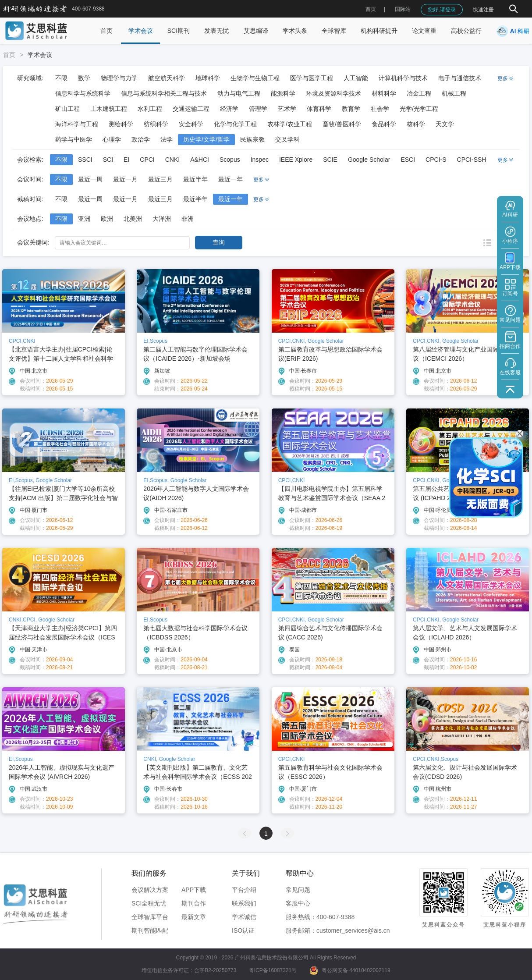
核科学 (416, 124)
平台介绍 (244, 890)
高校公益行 (466, 31)
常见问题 (298, 890)
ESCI (408, 160)
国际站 (403, 9)
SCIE (330, 160)
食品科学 (384, 124)
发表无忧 (216, 31)
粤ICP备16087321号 (273, 970)
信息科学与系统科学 (83, 93)
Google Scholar (369, 160)
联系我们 (244, 903)
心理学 (112, 139)
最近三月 (160, 179)
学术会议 (141, 31)
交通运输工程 (191, 109)
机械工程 (454, 93)
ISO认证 (243, 930)
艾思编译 (256, 31)
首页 (371, 9)
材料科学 (384, 93)
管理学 (258, 109)
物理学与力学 (119, 78)
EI (126, 160)
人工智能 (356, 78)
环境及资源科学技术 (333, 93)
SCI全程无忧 (149, 903)
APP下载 (194, 890)
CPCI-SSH (472, 160)
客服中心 (298, 903)
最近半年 (195, 179)
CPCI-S (436, 160)
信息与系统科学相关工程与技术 (164, 93)
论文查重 (424, 31)
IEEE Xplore (296, 160)
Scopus (230, 160)
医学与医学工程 (312, 78)
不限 (61, 78)
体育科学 (319, 109)
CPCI (147, 160)
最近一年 (231, 179)
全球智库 (334, 31)
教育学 (351, 109)
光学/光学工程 (419, 109)
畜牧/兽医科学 (342, 124)
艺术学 (287, 109)
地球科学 (208, 78)
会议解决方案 (150, 890)
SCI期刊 (179, 31)
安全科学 (191, 124)
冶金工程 (419, 93)
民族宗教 (252, 139)
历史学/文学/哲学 (206, 139)
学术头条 (295, 31)
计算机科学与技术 (403, 78)
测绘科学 (121, 124)
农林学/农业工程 (290, 124)
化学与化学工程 (235, 124)
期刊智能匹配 (150, 930)
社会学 (380, 109)
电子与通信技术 (460, 78)
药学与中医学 (74, 139)
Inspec (260, 160)
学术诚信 (244, 917)
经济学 (229, 109)
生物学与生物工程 (255, 78)
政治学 (141, 139)
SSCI (85, 160)
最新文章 (194, 917)
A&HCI (200, 160)
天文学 (445, 124)
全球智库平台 (150, 917)
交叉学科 (287, 139)
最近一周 (90, 179)
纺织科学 (156, 124)
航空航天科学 (167, 78)
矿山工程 (67, 109)
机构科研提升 (379, 31)
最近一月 (125, 179)
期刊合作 (194, 903)
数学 (84, 78)
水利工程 (150, 109)
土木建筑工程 (109, 109)
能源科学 (283, 93)
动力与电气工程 (239, 93)
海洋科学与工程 (77, 124)
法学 (167, 139)
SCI (108, 160)
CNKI (172, 160)
